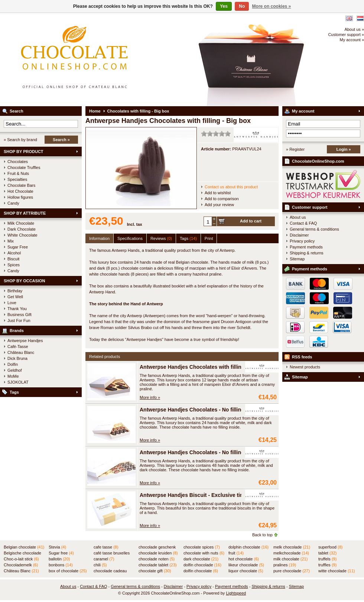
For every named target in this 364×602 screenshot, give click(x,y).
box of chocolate (68, 571)
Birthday (15, 291)
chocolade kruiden (158, 553)
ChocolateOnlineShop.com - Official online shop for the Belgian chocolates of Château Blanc (98, 59)
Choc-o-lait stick (21, 559)
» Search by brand (20, 140)
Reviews (161, 238)
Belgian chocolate (24, 547)
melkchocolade (291, 553)
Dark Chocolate (22, 229)
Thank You (17, 309)
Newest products (305, 367)
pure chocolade (292, 571)
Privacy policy (302, 241)
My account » (352, 40)
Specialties (17, 179)
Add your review (219, 205)
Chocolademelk (21, 565)
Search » (61, 140)
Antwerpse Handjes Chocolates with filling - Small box (207, 367)
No (242, 6)
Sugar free (61, 553)
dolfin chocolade (202, 565)
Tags (14, 392)
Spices (14, 265)
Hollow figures (20, 197)
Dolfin (13, 364)
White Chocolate (22, 235)
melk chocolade (292, 547)
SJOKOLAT (18, 382)
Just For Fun (19, 320)
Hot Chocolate (20, 191)
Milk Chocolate (21, 223)
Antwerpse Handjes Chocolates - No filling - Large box (207, 452)
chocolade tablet (158, 565)
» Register (295, 149)
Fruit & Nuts (18, 173)
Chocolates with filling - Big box (138, 111)
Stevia (57, 547)
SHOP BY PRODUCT (24, 152)
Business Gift (19, 315)
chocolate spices (202, 547)
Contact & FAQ (303, 223)
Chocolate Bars (21, 185)
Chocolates (18, 162)
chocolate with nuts (204, 553)
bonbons (61, 565)
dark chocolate (201, 559)
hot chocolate (244, 559)
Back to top (262, 535)
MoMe (13, 376)
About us (298, 217)
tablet (328, 553)
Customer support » (346, 35)
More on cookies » (272, 6)
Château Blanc (21, 352)
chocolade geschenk (157, 547)
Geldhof (15, 370)
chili (100, 565)
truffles (327, 565)
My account (303, 111)
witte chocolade (337, 571)
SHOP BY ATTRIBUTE (25, 213)
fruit (236, 553)
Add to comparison (222, 199)
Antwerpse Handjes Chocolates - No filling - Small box (207, 410)
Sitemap (297, 259)
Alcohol (14, 253)
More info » (150, 397)
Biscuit (13, 259)
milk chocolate (290, 559)
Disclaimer (299, 235)
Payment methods (306, 247)
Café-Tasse (18, 346)
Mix (11, 241)
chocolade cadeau (110, 571)
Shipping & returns (307, 253)
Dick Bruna (17, 358)
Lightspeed (236, 593)
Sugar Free (18, 247)
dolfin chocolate (201, 571)
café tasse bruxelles (112, 553)
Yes (224, 6)
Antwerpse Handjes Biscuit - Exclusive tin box (197, 495)
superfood (330, 547)
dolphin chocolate (248, 547)
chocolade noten (157, 559)
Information (99, 238)
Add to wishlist (218, 193)
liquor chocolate (246, 571)
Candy (13, 203)
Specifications (130, 238)
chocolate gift (155, 571)
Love (12, 303)
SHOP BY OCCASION (24, 281)
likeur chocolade (246, 565)
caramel (104, 559)
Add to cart (251, 221)
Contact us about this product (231, 187)
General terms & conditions (314, 229)
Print (209, 238)
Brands (17, 331)
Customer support (310, 207)
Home (95, 111)
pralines (285, 565)
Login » (343, 149)
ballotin (59, 559)
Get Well (15, 297)
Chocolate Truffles (24, 167)
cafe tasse (106, 547)
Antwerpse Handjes (25, 341)
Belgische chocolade (22, 553)
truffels (327, 559)
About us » (354, 29)
